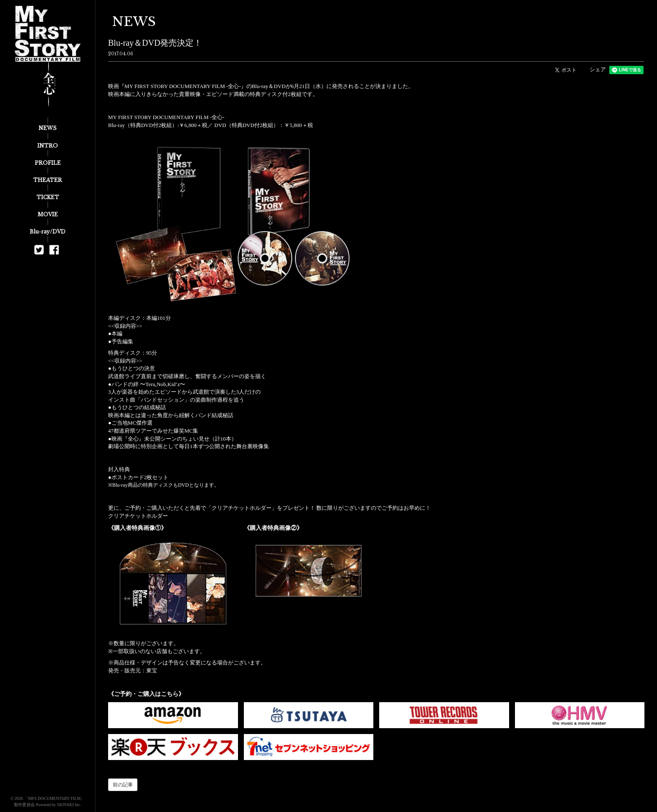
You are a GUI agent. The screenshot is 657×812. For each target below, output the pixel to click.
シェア (598, 69)
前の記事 (123, 785)
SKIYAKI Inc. (69, 805)
